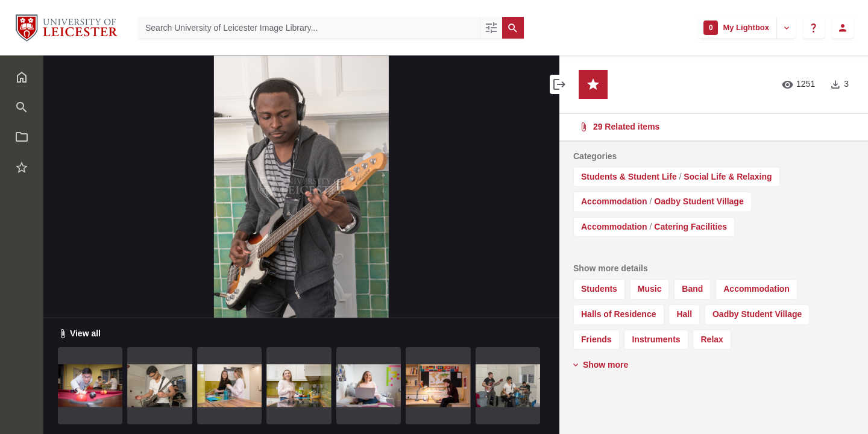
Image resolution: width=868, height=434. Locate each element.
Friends (596, 339)
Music (650, 289)
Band (692, 289)
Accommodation (614, 201)
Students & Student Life (629, 177)
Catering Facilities (690, 227)
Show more (599, 365)
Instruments (656, 339)
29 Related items (712, 127)
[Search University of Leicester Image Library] (309, 28)
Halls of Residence (619, 314)
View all (79, 333)
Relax (712, 339)
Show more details (611, 268)
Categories (595, 156)
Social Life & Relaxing (728, 177)
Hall (684, 314)
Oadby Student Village (699, 201)
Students (599, 289)
